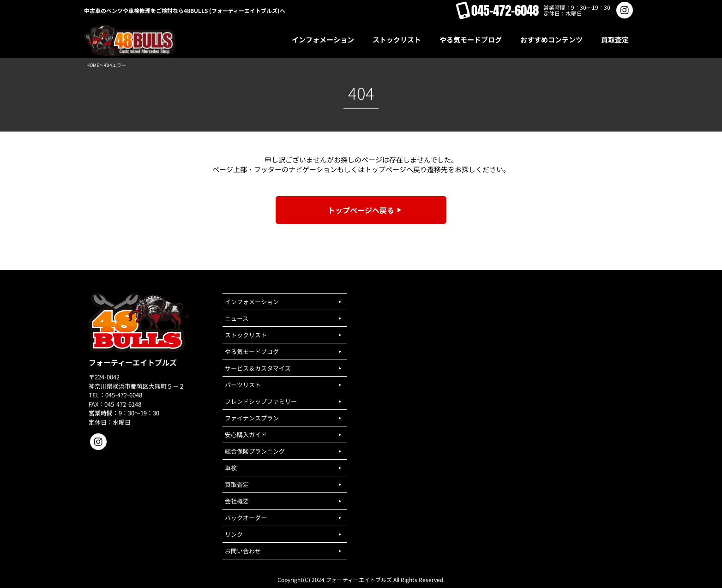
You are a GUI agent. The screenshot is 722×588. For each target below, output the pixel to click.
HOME (93, 65)
